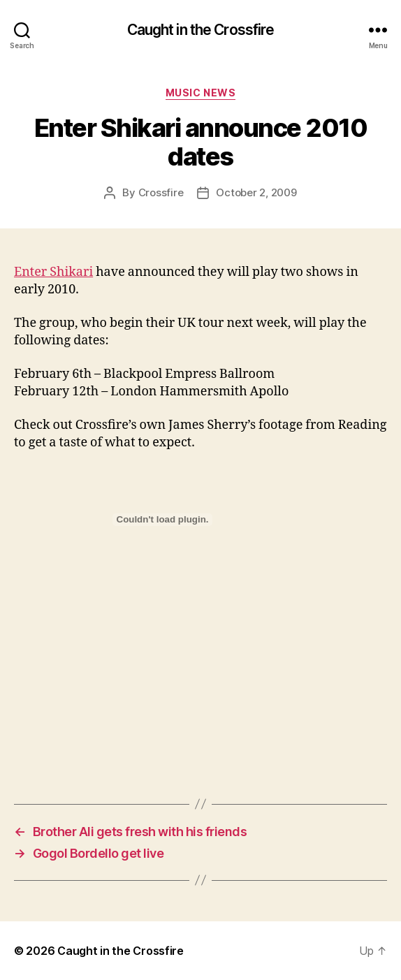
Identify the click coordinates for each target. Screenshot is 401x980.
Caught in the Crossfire (201, 30)
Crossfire (161, 192)
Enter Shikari (53, 272)
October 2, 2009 (256, 192)
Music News (200, 93)
